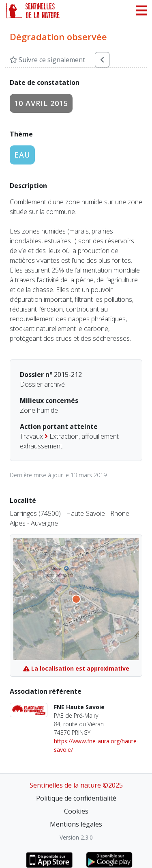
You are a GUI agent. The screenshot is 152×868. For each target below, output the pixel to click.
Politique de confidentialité (76, 798)
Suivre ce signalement (47, 60)
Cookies (76, 811)
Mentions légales (76, 824)
